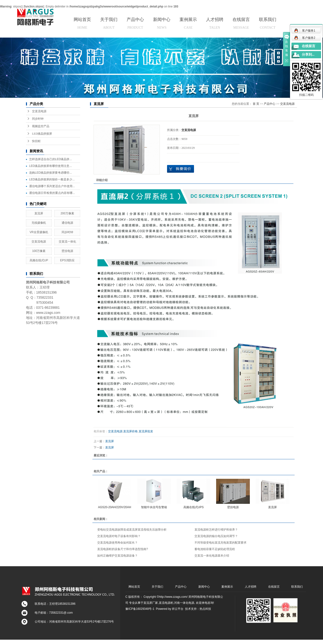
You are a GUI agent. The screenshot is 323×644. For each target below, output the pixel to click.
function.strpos (34, 7)
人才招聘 (215, 23)
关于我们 (109, 23)
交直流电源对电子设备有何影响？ (119, 536)
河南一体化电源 (184, 603)
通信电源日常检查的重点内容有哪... (52, 193)
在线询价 (181, 169)
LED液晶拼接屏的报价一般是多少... (52, 179)
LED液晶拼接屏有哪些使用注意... (50, 166)
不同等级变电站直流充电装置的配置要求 (220, 543)
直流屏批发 (146, 431)
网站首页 (82, 23)
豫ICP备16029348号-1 (140, 609)
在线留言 (241, 23)
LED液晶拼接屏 (42, 134)
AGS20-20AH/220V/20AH (114, 507)
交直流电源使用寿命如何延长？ (117, 543)
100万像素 (39, 251)
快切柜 (36, 141)
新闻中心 (162, 23)
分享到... (308, 55)
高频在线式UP (39, 260)
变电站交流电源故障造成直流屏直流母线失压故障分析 (132, 530)
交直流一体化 (67, 242)
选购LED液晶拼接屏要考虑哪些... (50, 173)
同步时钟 (38, 119)
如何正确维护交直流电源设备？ (117, 556)
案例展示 (188, 23)
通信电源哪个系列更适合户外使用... (52, 186)
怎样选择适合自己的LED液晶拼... (50, 159)
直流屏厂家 (151, 603)
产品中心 (135, 23)
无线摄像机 (39, 223)
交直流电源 (39, 111)
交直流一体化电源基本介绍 (212, 556)
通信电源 (67, 223)
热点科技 (205, 609)
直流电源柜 (166, 603)
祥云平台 (178, 609)
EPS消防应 (67, 260)
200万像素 (67, 213)
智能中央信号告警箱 (154, 507)
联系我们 (268, 23)
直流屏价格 (130, 431)
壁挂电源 (67, 251)
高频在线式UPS (194, 507)
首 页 (256, 104)
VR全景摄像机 (39, 232)
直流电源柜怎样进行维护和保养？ (216, 530)
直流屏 (39, 213)
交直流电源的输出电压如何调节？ (216, 536)
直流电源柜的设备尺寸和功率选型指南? (123, 549)
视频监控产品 (41, 126)
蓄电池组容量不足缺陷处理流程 (215, 549)
